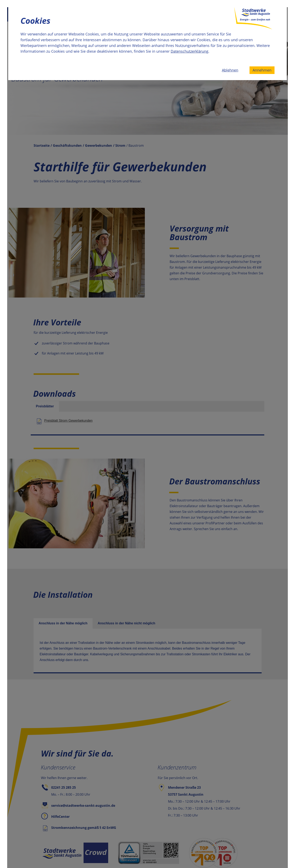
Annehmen (262, 70)
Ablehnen (230, 70)
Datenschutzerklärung (189, 51)
